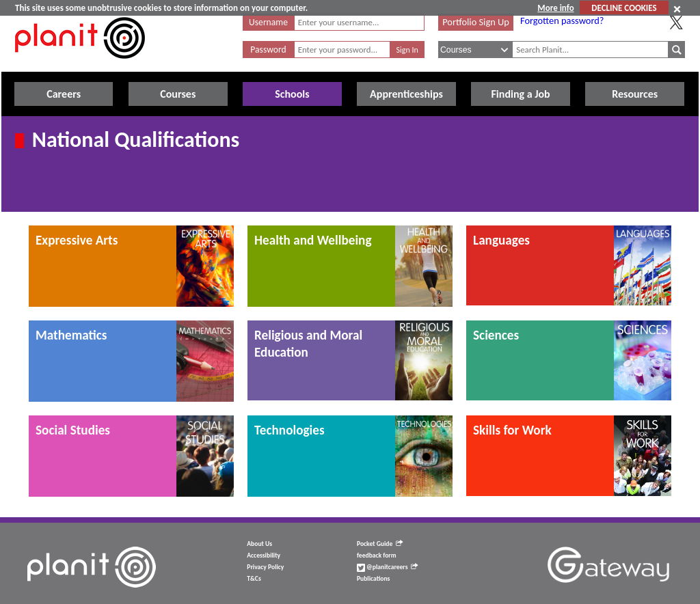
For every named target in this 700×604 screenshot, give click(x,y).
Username (268, 22)
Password (268, 50)
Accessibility (264, 555)
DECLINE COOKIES (624, 8)
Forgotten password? (562, 20)
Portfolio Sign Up (476, 22)
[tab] (131, 266)
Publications (373, 579)
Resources (635, 94)
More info (555, 8)
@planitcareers (388, 567)
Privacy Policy (265, 567)
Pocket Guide (380, 544)
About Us (259, 544)
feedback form (377, 555)
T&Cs (254, 579)
